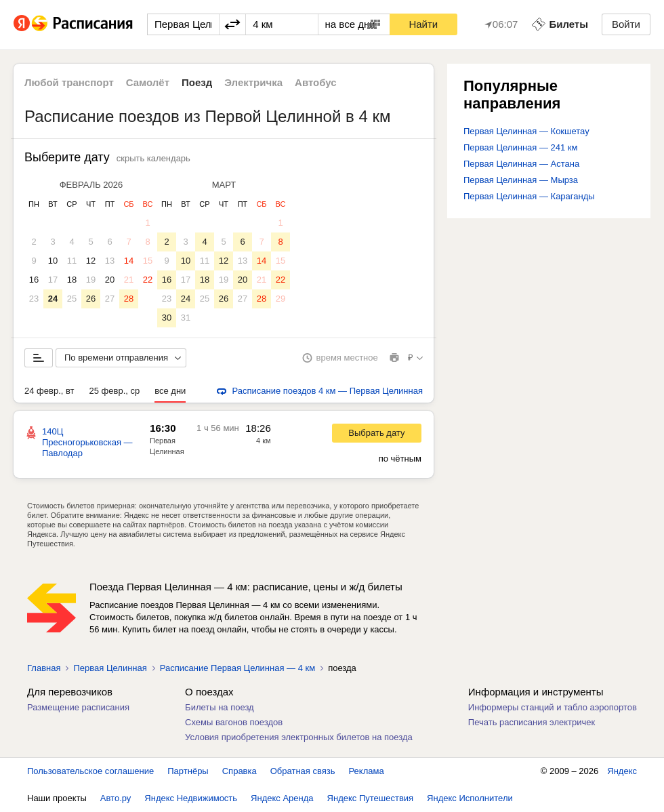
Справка (240, 771)
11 (72, 261)
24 (53, 299)
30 (167, 318)
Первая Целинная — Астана (521, 164)
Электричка (253, 82)
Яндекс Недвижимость (191, 798)
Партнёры (188, 771)
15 (148, 261)
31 (186, 318)
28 (129, 299)
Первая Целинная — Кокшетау (526, 131)
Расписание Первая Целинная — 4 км (237, 668)
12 (91, 261)
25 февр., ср (115, 391)
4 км (264, 441)
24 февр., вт (49, 391)
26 (91, 299)
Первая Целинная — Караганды (529, 196)
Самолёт (148, 82)
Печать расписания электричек (532, 722)
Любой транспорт (69, 82)
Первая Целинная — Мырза (521, 180)
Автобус (316, 82)
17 (53, 280)
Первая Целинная (110, 668)
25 (72, 299)
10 (53, 261)
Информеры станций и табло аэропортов (553, 707)
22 (148, 280)
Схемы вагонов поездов (234, 722)
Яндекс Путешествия (371, 798)
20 (110, 280)
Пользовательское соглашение (90, 771)
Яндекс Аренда (282, 798)
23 (34, 299)
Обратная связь (303, 771)
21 (129, 280)
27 (110, 299)
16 (34, 280)
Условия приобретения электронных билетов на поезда (299, 737)
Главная (44, 668)
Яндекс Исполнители (470, 798)
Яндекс (622, 771)
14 (129, 261)
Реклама (367, 771)
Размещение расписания (78, 707)
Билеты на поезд (220, 707)
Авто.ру (116, 798)
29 (281, 299)
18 (72, 280)
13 (110, 261)
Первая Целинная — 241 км (521, 147)
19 (91, 280)
